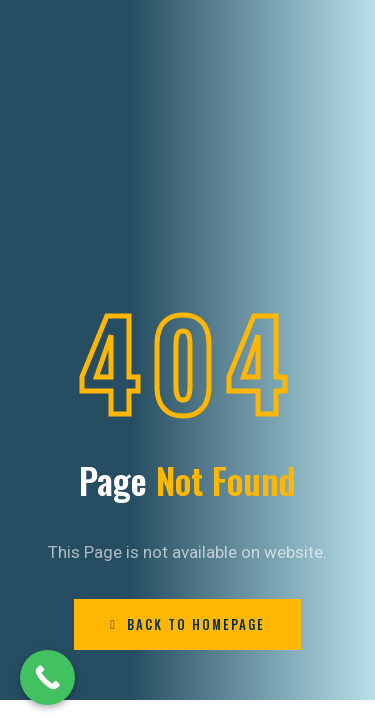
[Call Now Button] (47, 677)
